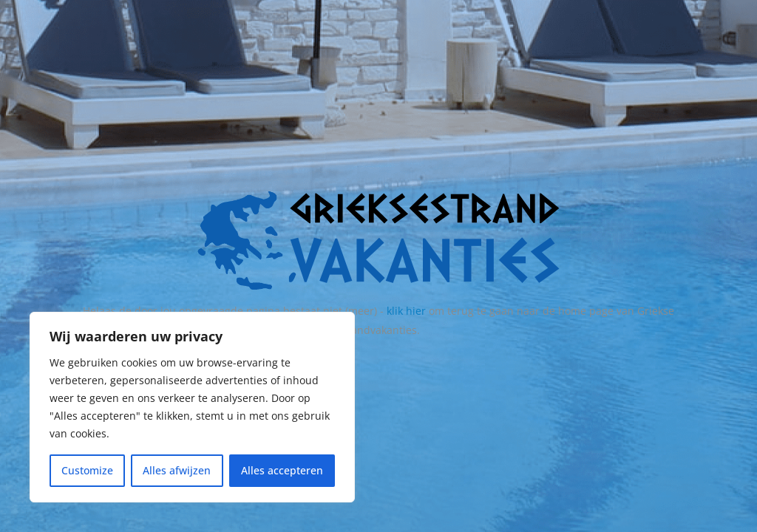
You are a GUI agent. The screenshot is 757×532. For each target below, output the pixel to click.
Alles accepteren (282, 470)
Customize (87, 470)
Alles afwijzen (177, 470)
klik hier (406, 311)
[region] (192, 407)
